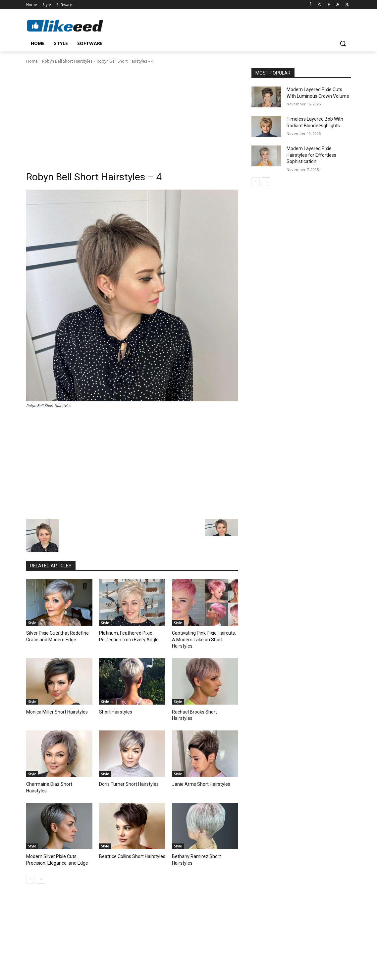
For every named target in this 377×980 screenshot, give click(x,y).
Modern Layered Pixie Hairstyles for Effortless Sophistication (311, 155)
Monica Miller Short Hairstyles (54, 704)
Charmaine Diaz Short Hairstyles (57, 770)
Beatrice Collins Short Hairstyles (129, 835)
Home (32, 61)
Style (32, 623)
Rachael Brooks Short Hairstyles (203, 704)
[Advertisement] (132, 114)
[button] (343, 43)
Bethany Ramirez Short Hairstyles (203, 835)
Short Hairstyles (114, 704)
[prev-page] (30, 857)
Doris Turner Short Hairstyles (126, 770)
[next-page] (41, 857)
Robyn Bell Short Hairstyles (67, 61)
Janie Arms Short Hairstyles (198, 770)
